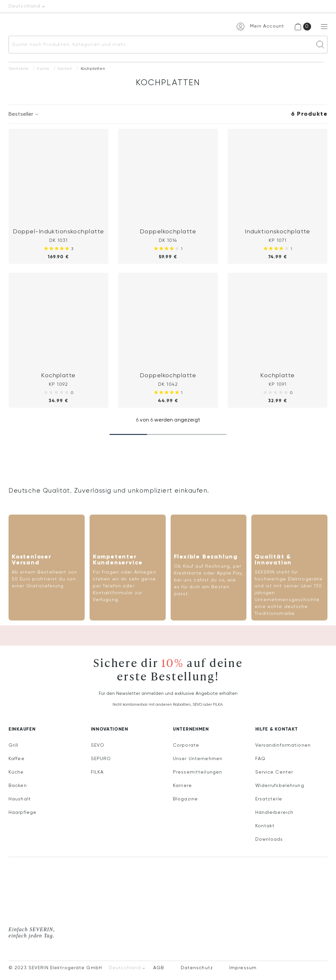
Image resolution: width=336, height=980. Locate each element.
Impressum (243, 968)
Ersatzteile (269, 799)
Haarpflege (22, 813)
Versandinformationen (283, 745)
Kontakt (265, 826)
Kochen (65, 69)
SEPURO (101, 759)
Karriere (182, 786)
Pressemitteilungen (198, 772)
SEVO (98, 745)
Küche (43, 69)
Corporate (186, 745)
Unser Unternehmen (198, 759)
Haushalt (20, 799)
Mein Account (267, 26)
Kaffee (17, 759)
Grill (14, 745)
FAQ (260, 759)
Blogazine (185, 799)
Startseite (19, 69)
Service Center (274, 772)
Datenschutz (197, 968)
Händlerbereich (274, 813)
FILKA (97, 772)
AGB (159, 968)
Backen (18, 786)
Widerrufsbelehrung (280, 786)
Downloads (269, 839)
